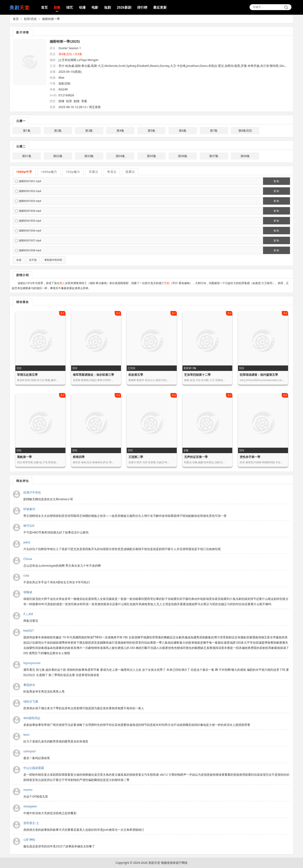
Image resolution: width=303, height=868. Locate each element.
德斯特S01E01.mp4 (30, 181)
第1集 (27, 130)
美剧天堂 (154, 863)
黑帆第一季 (24, 457)
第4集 (120, 130)
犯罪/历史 (30, 19)
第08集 (245, 156)
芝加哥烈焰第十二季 (197, 375)
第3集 (89, 130)
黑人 (62, 283)
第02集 (58, 156)
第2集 (58, 130)
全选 (19, 260)
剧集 (57, 7)
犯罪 (69, 101)
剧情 (77, 101)
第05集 (151, 156)
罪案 (84, 101)
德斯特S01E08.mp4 (30, 250)
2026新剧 (124, 7)
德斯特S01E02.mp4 (30, 191)
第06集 (183, 156)
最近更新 (160, 7)
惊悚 (61, 101)
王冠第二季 (136, 457)
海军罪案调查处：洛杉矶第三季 (93, 375)
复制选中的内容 (53, 260)
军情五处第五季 (27, 375)
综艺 (70, 7)
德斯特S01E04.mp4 (30, 211)
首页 (44, 7)
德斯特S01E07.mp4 (30, 240)
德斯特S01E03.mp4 (30, 201)
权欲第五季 (136, 375)
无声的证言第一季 (196, 457)
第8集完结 (245, 130)
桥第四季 (79, 457)
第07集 (214, 156)
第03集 (89, 156)
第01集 (27, 156)
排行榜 (142, 7)
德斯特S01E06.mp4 (30, 231)
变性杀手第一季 (250, 457)
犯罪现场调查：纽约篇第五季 (259, 375)
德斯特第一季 (51, 19)
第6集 (183, 130)
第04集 (120, 156)
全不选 (33, 260)
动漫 (82, 7)
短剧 (108, 7)
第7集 (214, 130)
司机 (167, 283)
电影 (95, 7)
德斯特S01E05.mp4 (30, 221)
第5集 (151, 130)
